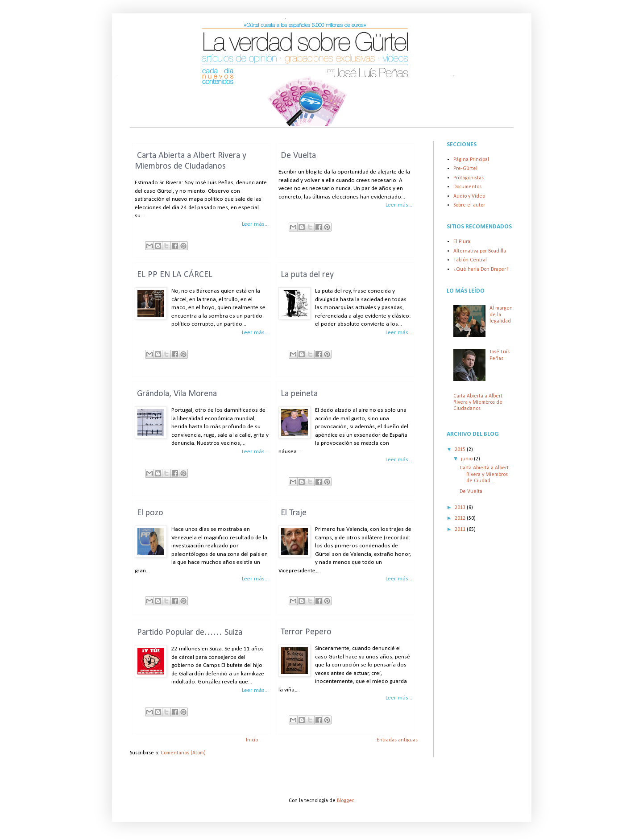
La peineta (299, 394)
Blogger (345, 801)
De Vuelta (298, 156)
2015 (461, 450)
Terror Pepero (306, 632)
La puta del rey (307, 275)
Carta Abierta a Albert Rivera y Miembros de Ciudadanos (478, 403)
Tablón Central (470, 260)
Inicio (252, 740)
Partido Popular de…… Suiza (190, 633)
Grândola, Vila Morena (177, 394)
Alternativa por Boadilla (480, 251)
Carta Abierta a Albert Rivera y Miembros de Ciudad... (484, 474)
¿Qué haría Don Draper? (481, 269)
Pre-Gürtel (465, 169)
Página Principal (471, 160)
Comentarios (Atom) (183, 753)
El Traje (294, 513)
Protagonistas (469, 178)
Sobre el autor (469, 205)
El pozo (150, 513)
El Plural (463, 242)
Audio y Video (469, 196)
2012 (461, 518)
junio (467, 459)
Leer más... (255, 224)
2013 (461, 508)
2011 (461, 530)
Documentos (467, 187)
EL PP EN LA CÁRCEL (175, 275)
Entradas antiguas (397, 740)
